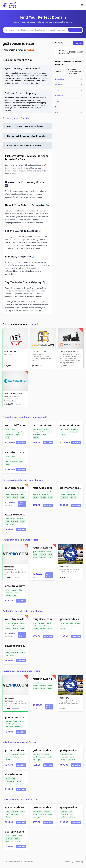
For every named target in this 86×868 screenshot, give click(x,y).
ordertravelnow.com (18, 586)
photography (71, 495)
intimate (19, 459)
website (70, 432)
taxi (11, 784)
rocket (67, 626)
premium (15, 497)
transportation (10, 781)
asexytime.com (15, 452)
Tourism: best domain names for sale (21, 671)
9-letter (8, 464)
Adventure (59, 85)
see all (34, 324)
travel (7, 495)
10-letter (36, 437)
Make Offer (78, 43)
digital (20, 590)
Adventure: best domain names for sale (23, 480)
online (8, 429)
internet (14, 590)
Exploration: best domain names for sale (23, 611)
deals (17, 593)
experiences (64, 497)
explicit (76, 432)
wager (45, 435)
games (50, 432)
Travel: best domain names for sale (20, 540)
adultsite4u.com (70, 425)
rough (35, 492)
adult (13, 429)
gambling (43, 432)
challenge (45, 495)
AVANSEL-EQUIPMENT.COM (69, 351)
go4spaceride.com (72, 750)
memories (73, 497)
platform (17, 838)
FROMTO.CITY (64, 567)
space (12, 524)
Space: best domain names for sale (20, 800)
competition (37, 435)
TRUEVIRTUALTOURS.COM (13, 394)
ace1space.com (15, 832)
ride (7, 524)
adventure (15, 492)
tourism (8, 497)
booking (19, 781)
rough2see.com (42, 488)
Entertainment (60, 79)
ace (12, 841)
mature (63, 432)
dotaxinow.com (15, 774)
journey (22, 495)
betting (35, 432)
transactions (9, 593)
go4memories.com (72, 488)
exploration (15, 495)
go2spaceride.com (20, 43)
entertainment (10, 432)
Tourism (58, 101)
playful (21, 462)
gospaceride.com (71, 619)
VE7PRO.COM (9, 567)
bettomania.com (43, 425)
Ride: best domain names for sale (19, 742)
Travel (57, 90)
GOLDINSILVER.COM (39, 351)
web (62, 429)
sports (46, 429)
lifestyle (63, 495)
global (8, 492)
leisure (72, 757)
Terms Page (79, 862)
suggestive (20, 432)
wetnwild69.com (15, 425)
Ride (57, 107)
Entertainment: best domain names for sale (25, 417)
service (8, 778)
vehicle (17, 784)
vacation (22, 492)
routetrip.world (15, 488)
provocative (9, 435)
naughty (17, 435)
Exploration (59, 96)
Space (57, 112)
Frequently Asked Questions (17, 118)
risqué (8, 437)
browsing (64, 435)
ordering (8, 596)
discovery (43, 497)
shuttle (63, 629)
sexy (7, 462)
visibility (36, 497)
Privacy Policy (68, 862)
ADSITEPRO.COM (10, 351)
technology (9, 838)
